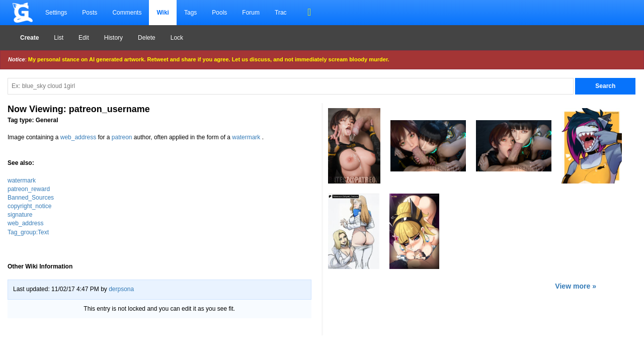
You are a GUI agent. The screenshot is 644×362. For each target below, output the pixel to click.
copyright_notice (29, 206)
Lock (177, 38)
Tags (190, 13)
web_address (78, 137)
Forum (251, 13)
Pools (219, 13)
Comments (127, 13)
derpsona (121, 289)
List (59, 38)
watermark (246, 137)
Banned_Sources (31, 198)
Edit (84, 38)
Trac (281, 13)
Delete (147, 38)
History (113, 38)
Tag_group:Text (28, 232)
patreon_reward (29, 189)
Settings (56, 13)
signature (20, 215)
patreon (122, 137)
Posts (90, 13)
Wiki (163, 13)
